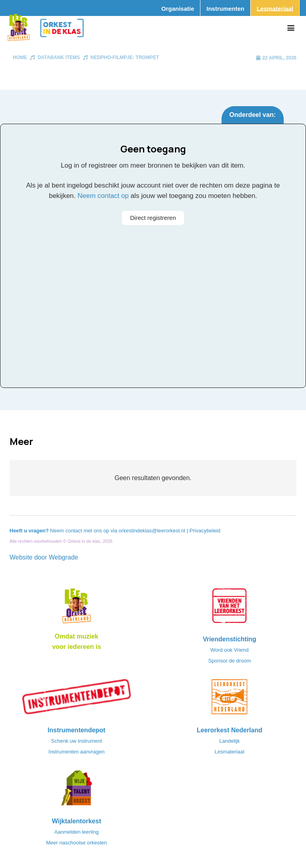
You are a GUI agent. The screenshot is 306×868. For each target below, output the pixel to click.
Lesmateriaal (229, 752)
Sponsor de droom (230, 661)
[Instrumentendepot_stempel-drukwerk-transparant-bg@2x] (76, 699)
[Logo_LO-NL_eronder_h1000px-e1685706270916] (76, 608)
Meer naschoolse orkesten (76, 843)
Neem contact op (103, 196)
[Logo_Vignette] (19, 28)
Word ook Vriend (229, 650)
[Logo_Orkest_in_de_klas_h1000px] (62, 28)
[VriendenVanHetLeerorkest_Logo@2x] (229, 608)
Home (20, 57)
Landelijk (229, 741)
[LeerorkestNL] (229, 699)
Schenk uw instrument (76, 741)
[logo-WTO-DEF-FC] (76, 790)
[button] (291, 28)
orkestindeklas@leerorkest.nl (152, 531)
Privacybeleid (205, 531)
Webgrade (63, 557)
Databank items (59, 57)
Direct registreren (153, 218)
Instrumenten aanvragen (77, 752)
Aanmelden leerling (76, 832)
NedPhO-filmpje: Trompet (125, 57)
